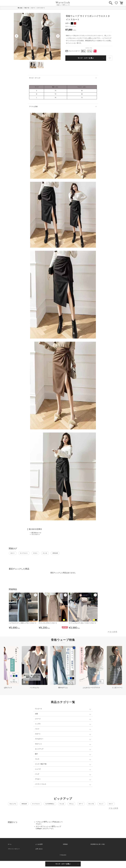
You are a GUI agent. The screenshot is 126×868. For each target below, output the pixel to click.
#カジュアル (15, 805)
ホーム (10, 851)
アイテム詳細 (33, 107)
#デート (102, 805)
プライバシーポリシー (14, 856)
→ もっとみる (112, 632)
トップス (38, 725)
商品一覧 (27, 8)
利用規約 (65, 851)
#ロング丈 (14, 810)
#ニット (27, 810)
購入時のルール (36, 533)
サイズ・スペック (35, 78)
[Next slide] (119, 671)
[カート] (121, 3)
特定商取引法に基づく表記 (98, 851)
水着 (36, 715)
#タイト (14, 554)
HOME (20, 8)
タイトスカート (41, 8)
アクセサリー (39, 740)
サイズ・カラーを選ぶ (86, 58)
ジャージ (38, 720)
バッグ (37, 775)
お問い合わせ (39, 856)
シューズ (38, 770)
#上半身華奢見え (62, 805)
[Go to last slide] (7, 671)
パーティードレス (41, 785)
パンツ (37, 730)
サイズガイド (36, 534)
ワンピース (38, 710)
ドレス (37, 760)
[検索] (111, 3)
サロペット (38, 745)
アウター (38, 780)
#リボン (44, 554)
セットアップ (39, 750)
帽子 (36, 755)
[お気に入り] (116, 3)
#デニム (90, 805)
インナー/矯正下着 (41, 765)
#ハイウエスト (29, 554)
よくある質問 (39, 851)
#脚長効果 (69, 554)
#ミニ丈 (56, 554)
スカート (33, 8)
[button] (17, 36)
